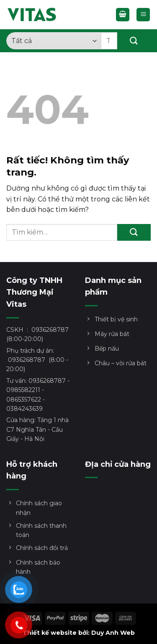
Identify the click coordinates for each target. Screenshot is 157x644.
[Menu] (143, 15)
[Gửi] (134, 41)
